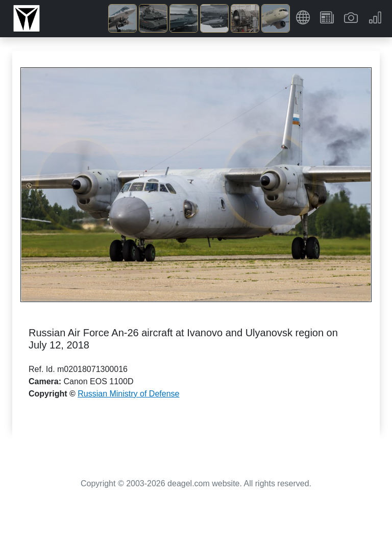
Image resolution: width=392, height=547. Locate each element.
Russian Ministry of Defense (128, 394)
